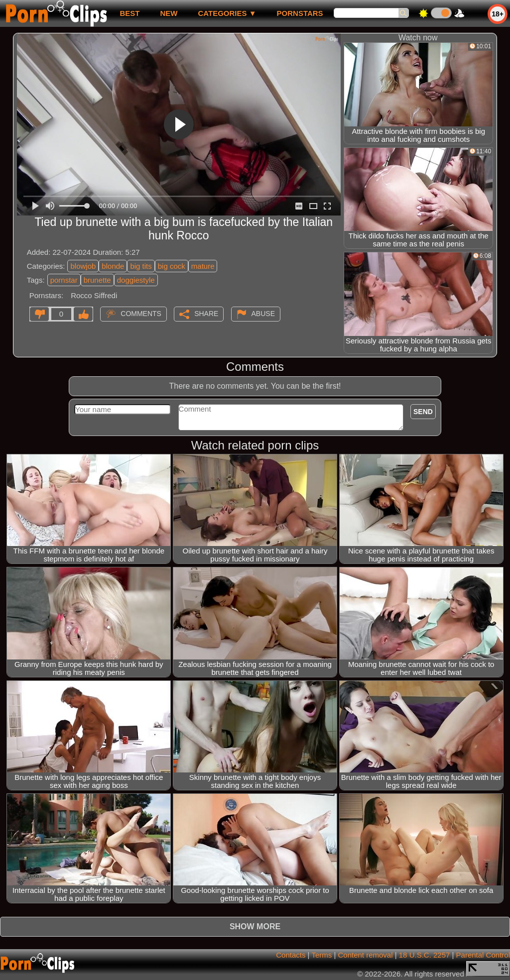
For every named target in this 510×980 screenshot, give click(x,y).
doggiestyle (136, 280)
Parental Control (483, 955)
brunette (97, 280)
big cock (172, 266)
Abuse (263, 314)
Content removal (365, 955)
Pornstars (300, 13)
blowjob (83, 266)
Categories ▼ (227, 13)
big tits (141, 266)
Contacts (291, 955)
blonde (113, 266)
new (169, 13)
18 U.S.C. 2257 (425, 955)
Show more (255, 926)
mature (203, 266)
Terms (321, 955)
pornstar (64, 280)
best (129, 13)
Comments (141, 314)
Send (423, 412)
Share (206, 314)
